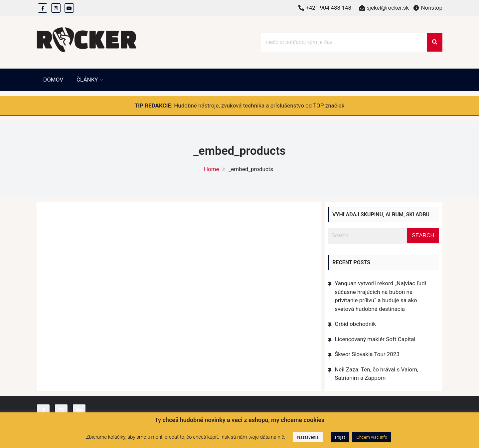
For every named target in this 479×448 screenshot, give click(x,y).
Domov (53, 80)
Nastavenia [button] (308, 437)
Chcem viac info (372, 437)
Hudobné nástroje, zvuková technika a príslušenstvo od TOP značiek (259, 106)
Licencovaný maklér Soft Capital (375, 339)
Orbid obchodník (355, 324)
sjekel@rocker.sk (388, 8)
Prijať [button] (340, 437)
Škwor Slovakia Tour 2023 (367, 354)
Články (87, 80)
